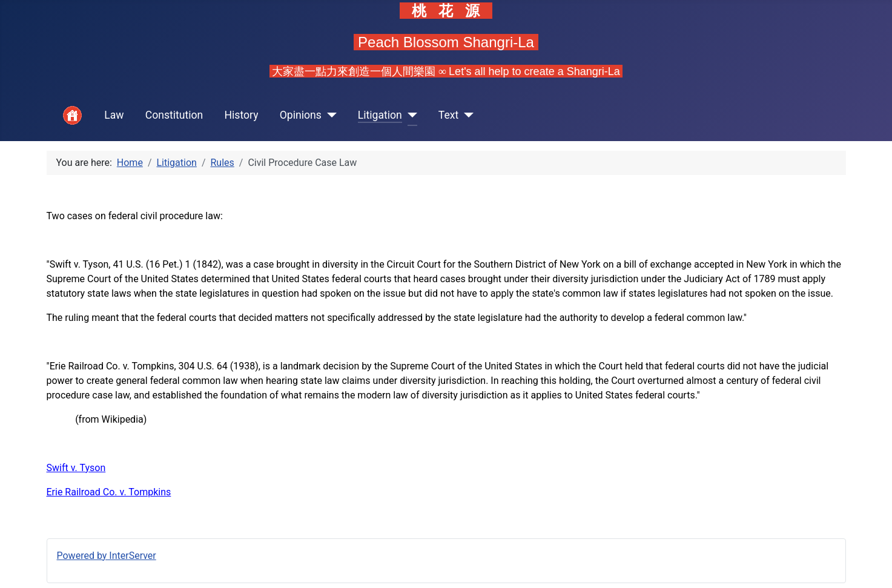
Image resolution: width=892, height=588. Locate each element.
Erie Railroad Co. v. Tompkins (109, 492)
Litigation (380, 115)
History (242, 115)
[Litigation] (410, 115)
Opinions (301, 115)
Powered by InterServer (107, 556)
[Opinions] (329, 115)
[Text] (466, 115)
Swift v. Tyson (76, 468)
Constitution (174, 115)
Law (114, 115)
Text (448, 115)
